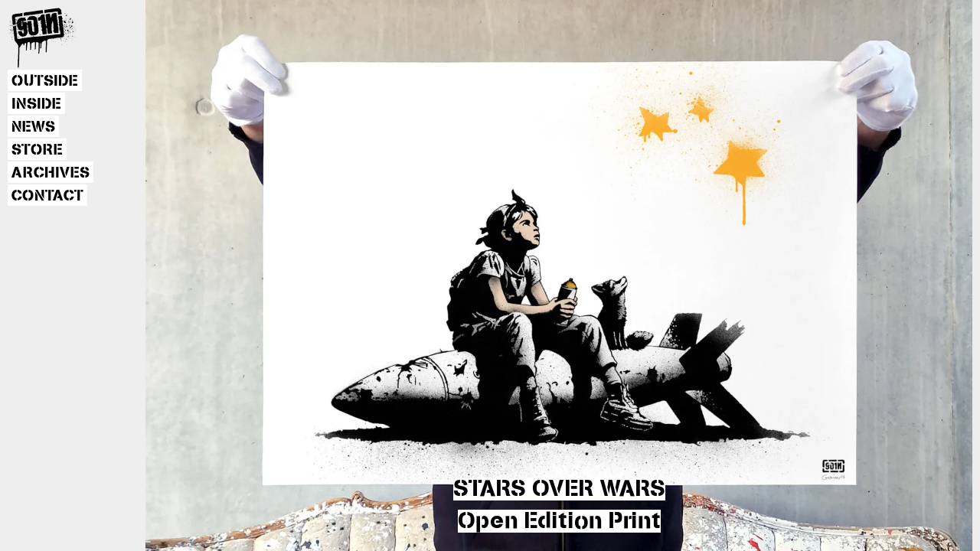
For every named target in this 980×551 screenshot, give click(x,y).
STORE (37, 150)
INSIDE (36, 104)
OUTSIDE (45, 81)
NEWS (33, 127)
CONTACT (47, 196)
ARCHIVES (51, 173)
